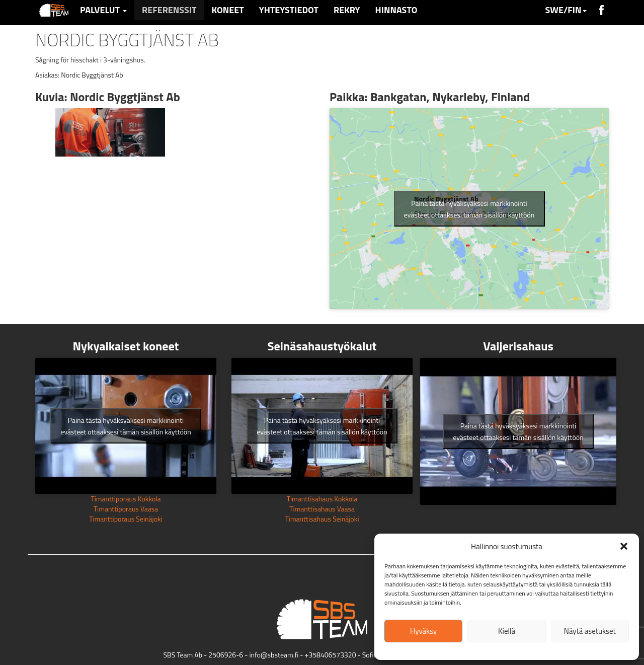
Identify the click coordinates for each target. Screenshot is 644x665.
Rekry (347, 10)
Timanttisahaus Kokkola (322, 499)
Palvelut (103, 10)
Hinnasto (396, 10)
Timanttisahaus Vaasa (322, 509)
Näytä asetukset (590, 631)
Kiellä (507, 631)
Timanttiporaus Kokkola (126, 499)
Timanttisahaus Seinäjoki (322, 519)
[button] (624, 546)
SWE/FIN (566, 10)
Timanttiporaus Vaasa (126, 509)
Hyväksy (423, 631)
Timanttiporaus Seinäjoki (126, 519)
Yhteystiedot (289, 10)
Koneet (228, 10)
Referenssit (169, 10)
